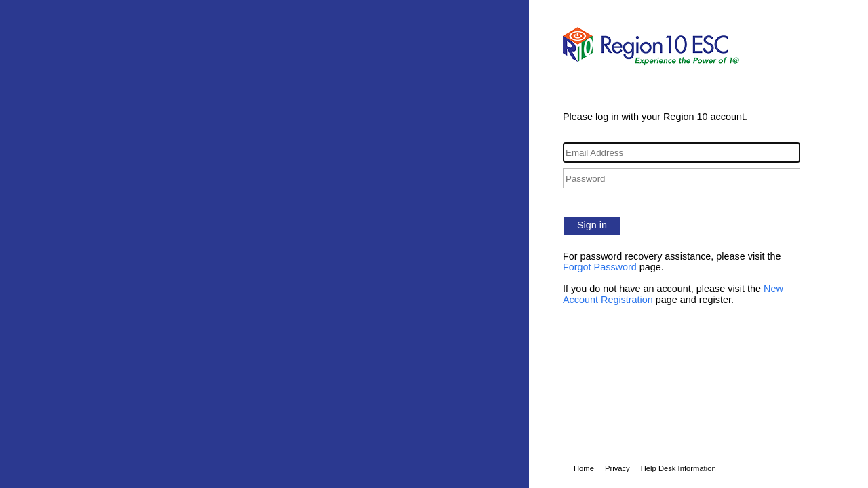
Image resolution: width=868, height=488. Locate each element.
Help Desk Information (678, 468)
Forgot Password (600, 267)
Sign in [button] (592, 225)
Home (584, 468)
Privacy (617, 468)
